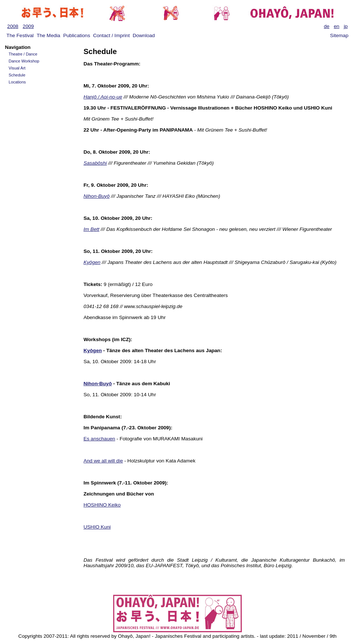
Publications (77, 35)
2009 (28, 26)
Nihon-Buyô (96, 196)
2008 (13, 26)
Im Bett (91, 229)
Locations (17, 82)
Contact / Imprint (111, 35)
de (327, 26)
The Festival (20, 35)
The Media (49, 35)
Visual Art (17, 68)
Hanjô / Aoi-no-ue (103, 97)
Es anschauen (99, 439)
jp (346, 26)
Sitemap (339, 35)
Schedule (17, 75)
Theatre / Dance (23, 54)
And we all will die (103, 461)
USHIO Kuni (97, 527)
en (336, 26)
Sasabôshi (95, 163)
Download (144, 35)
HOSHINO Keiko (102, 505)
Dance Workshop (24, 61)
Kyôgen (92, 262)
